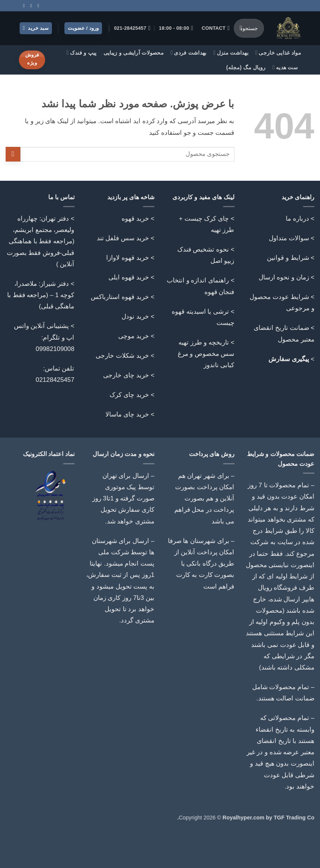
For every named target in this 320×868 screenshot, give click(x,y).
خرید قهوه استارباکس (120, 297)
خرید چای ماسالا (127, 414)
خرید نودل (135, 317)
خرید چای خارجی (126, 375)
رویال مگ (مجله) (246, 67)
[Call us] (30, 6)
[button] (36, 28)
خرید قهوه (135, 219)
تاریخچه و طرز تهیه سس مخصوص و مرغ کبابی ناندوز (206, 354)
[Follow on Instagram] (37, 6)
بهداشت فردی (189, 53)
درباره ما (297, 219)
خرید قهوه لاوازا (127, 258)
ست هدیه (285, 67)
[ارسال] (241, 28)
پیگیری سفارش (289, 359)
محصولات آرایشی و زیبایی (134, 53)
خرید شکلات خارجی (122, 356)
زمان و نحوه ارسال (284, 277)
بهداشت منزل (231, 53)
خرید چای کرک (129, 395)
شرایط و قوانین (288, 258)
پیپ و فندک (82, 53)
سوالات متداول (289, 238)
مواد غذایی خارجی (278, 53)
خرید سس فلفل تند (123, 238)
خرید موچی (134, 336)
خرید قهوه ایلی (129, 277)
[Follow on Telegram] (23, 6)
